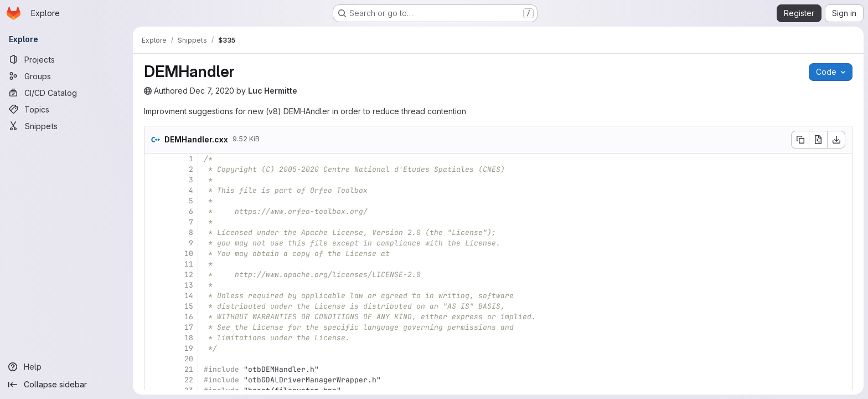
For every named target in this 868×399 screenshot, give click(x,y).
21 (189, 369)
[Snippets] (66, 126)
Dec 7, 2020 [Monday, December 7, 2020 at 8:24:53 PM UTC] (212, 91)
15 (189, 306)
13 (189, 285)
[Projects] (66, 59)
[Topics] (66, 109)
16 (189, 317)
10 (189, 254)
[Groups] (66, 76)
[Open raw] (818, 140)
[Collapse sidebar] (66, 385)
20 (189, 359)
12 (189, 275)
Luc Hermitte (273, 91)
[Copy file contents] (800, 140)
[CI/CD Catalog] (66, 93)
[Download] (836, 140)
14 (189, 296)
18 (189, 338)
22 (189, 380)
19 (189, 348)
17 (189, 327)
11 (189, 264)
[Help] (66, 367)
